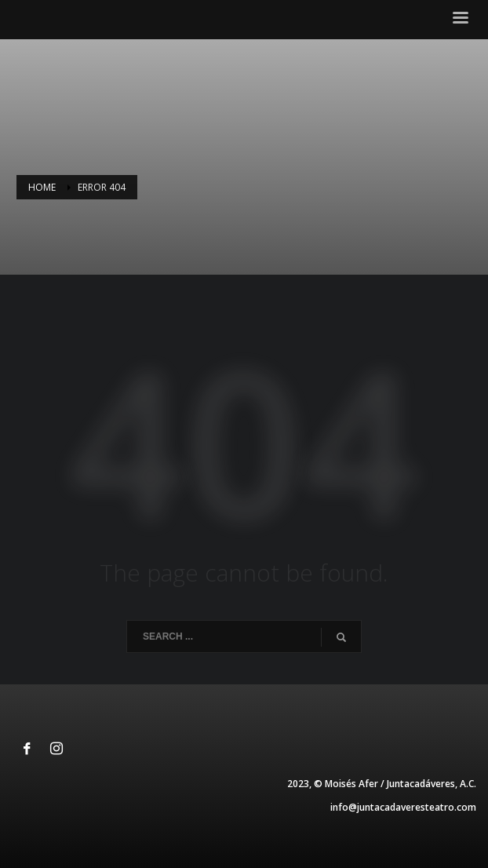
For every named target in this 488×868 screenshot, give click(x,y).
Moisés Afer (351, 784)
